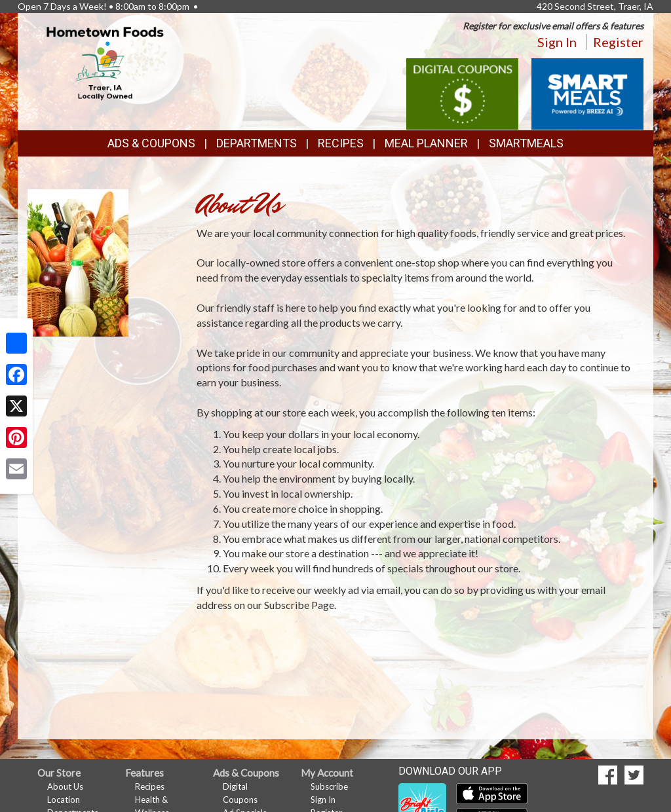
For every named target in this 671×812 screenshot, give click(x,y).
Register (618, 42)
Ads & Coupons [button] (151, 143)
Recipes (341, 143)
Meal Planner (426, 143)
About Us (65, 786)
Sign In (557, 42)
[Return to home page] (105, 63)
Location (64, 800)
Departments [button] (257, 143)
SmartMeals (526, 143)
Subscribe (329, 786)
